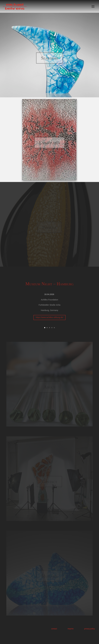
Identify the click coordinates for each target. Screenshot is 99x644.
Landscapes (50, 145)
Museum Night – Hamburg (49, 287)
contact (54, 629)
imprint (71, 629)
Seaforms (50, 60)
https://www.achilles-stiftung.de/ (49, 321)
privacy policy (89, 629)
